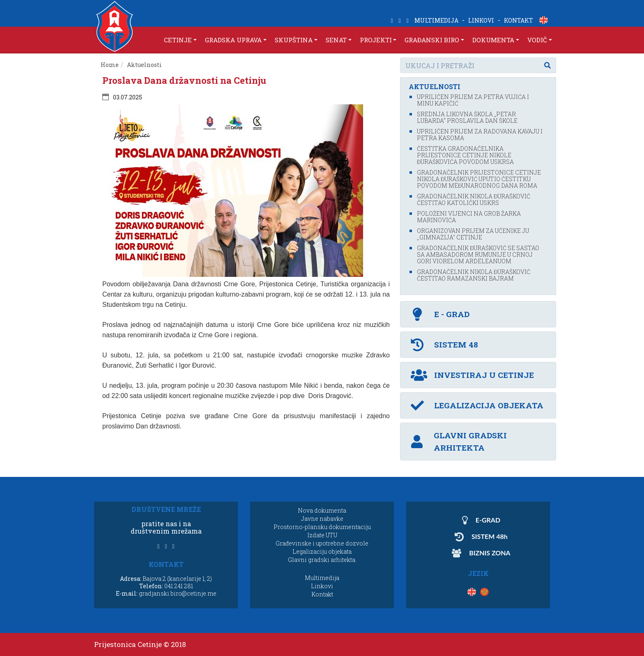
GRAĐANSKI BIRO (432, 40)
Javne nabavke (322, 519)
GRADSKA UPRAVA (233, 40)
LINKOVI (481, 20)
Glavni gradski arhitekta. (322, 560)
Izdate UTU (322, 535)
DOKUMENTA (493, 40)
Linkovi (322, 586)
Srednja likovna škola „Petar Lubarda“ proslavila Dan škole (467, 117)
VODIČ (537, 40)
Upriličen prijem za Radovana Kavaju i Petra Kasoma (480, 135)
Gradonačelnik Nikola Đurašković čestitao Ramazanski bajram (474, 275)
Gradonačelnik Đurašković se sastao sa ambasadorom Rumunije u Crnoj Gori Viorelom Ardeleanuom (478, 254)
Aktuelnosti (144, 65)
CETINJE (178, 40)
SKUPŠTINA (294, 40)
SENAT (336, 40)
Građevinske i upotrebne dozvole (322, 543)
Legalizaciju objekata (322, 551)
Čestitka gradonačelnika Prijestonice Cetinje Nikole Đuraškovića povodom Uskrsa (465, 155)
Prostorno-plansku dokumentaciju (322, 527)
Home (110, 65)
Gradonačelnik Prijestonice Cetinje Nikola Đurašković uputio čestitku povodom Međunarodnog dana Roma (479, 179)
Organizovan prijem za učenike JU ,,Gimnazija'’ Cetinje (473, 234)
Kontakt (322, 594)
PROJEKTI (376, 40)
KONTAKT (519, 20)
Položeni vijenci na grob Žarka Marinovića (469, 217)
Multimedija (322, 578)
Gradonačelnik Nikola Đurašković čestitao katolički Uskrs (474, 199)
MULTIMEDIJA (436, 20)
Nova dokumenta (322, 510)
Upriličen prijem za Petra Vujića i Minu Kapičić (473, 100)
